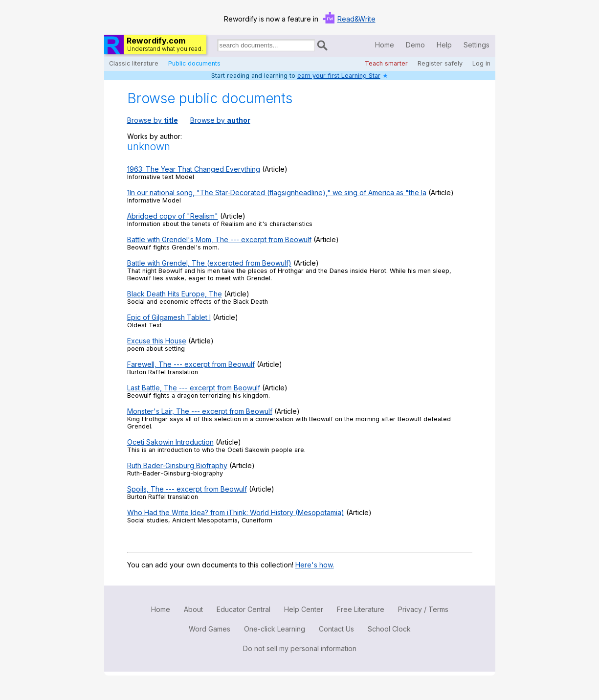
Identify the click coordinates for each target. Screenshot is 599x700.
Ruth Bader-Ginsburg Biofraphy (177, 465)
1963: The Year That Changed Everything (194, 169)
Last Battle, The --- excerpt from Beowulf (194, 388)
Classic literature (134, 63)
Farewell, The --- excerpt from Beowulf (191, 364)
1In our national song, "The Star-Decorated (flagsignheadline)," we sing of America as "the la (277, 192)
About (193, 609)
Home (385, 45)
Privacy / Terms (423, 609)
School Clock (389, 629)
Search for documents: (217, 47)
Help (444, 45)
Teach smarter (386, 63)
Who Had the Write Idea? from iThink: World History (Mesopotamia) (236, 512)
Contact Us (336, 629)
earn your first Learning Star (339, 76)
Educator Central (244, 609)
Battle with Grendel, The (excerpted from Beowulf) (209, 263)
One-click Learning (275, 629)
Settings (477, 45)
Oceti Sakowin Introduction (170, 442)
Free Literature (361, 609)
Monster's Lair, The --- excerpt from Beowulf (200, 411)
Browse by (153, 120)
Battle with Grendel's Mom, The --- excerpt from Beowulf (219, 239)
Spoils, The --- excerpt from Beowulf (187, 489)
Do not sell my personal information (300, 648)
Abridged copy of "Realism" (173, 216)
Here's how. (315, 565)
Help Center (304, 609)
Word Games (210, 629)
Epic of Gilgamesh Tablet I (169, 317)
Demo (415, 45)
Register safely (440, 63)
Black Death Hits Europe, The (175, 294)
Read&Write (356, 19)
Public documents (194, 63)
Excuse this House (157, 341)
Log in (481, 63)
